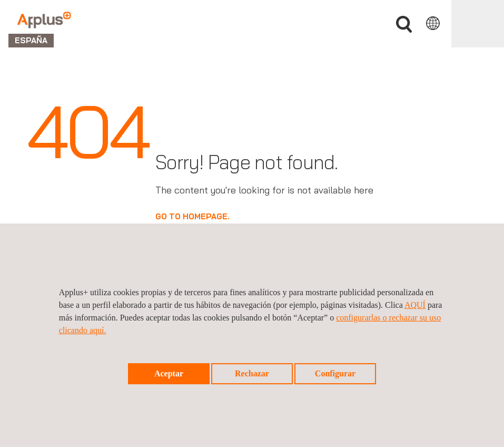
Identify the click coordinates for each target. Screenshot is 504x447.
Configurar (335, 373)
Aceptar (169, 373)
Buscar (404, 25)
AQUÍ (415, 305)
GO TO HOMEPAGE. (192, 216)
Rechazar (252, 373)
